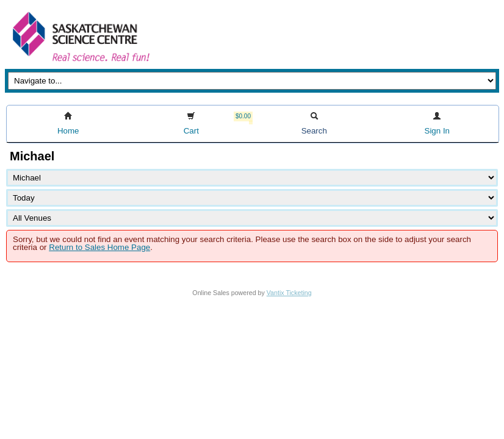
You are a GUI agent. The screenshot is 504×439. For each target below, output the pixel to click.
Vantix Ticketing (289, 293)
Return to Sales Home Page (99, 247)
